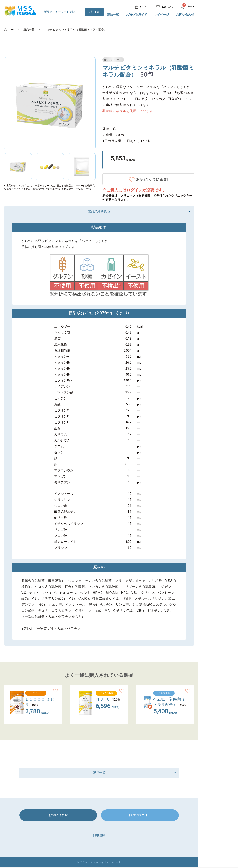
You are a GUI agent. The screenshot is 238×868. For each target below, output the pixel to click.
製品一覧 (135, 15)
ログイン (157, 190)
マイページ (184, 15)
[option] (67, 103)
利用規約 (119, 836)
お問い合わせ (208, 15)
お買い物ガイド (159, 15)
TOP (28, 29)
